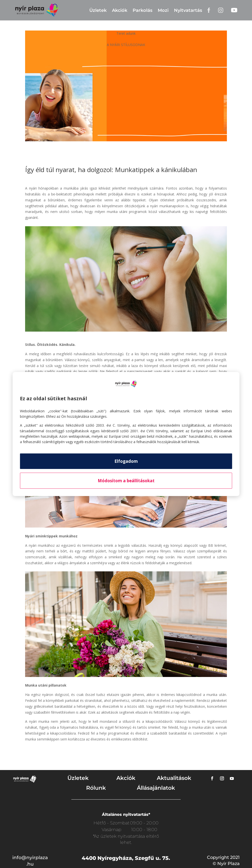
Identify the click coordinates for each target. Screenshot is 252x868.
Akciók (120, 10)
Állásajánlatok (156, 788)
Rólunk (96, 788)
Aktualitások (174, 778)
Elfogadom (126, 461)
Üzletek (98, 10)
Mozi (163, 10)
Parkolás (142, 10)
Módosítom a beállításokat (126, 481)
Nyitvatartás (188, 10)
